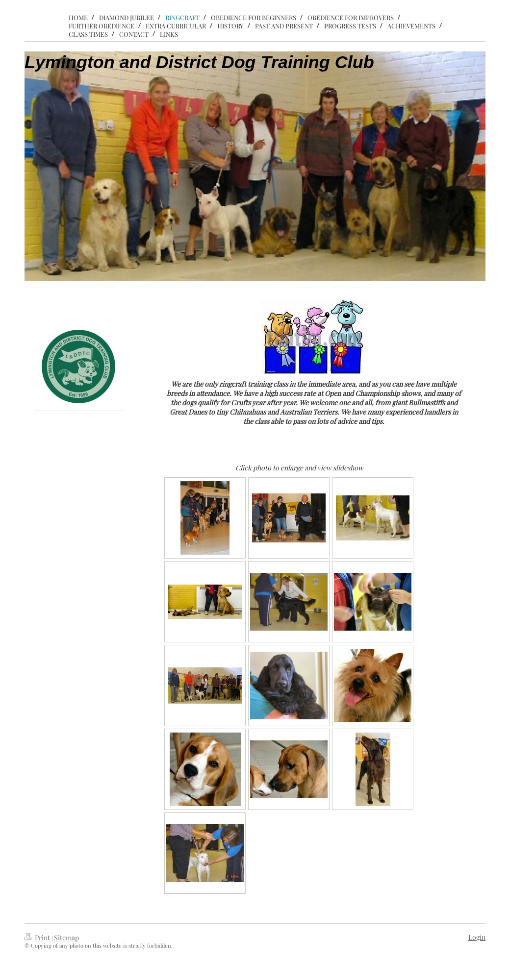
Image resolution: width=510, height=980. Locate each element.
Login (477, 937)
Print (38, 938)
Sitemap (66, 938)
